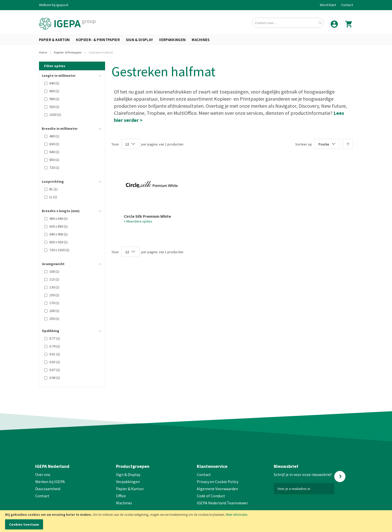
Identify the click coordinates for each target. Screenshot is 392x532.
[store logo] (67, 24)
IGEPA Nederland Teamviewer (222, 503)
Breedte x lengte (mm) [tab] (61, 211)
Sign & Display (128, 474)
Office (121, 496)
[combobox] (288, 23)
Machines (124, 503)
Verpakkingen (128, 482)
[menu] (196, 40)
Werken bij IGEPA (50, 482)
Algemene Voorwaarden (217, 489)
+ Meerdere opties (138, 221)
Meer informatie (237, 515)
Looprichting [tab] (53, 181)
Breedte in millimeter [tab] (60, 129)
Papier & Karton (130, 489)
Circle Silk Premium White (147, 216)
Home (43, 52)
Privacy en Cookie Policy (218, 482)
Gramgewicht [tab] (53, 264)
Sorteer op (304, 144)
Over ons (43, 474)
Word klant (328, 5)
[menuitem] (54, 40)
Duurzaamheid (48, 489)
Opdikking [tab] (51, 331)
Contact (347, 5)
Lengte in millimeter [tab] (59, 76)
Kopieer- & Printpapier (68, 52)
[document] (196, 521)
